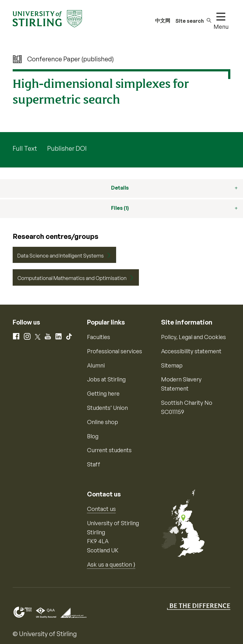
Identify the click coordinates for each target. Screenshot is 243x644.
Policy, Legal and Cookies (193, 337)
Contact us (101, 509)
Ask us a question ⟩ (111, 564)
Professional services (115, 351)
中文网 (163, 21)
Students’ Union (107, 408)
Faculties (99, 337)
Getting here (103, 393)
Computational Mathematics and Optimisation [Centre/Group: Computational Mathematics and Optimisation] (72, 278)
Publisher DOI (67, 148)
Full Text (25, 148)
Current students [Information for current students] (109, 450)
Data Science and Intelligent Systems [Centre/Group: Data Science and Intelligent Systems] (61, 256)
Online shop (103, 422)
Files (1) (120, 208)
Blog (93, 436)
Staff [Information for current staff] (94, 464)
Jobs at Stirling (106, 379)
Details (120, 188)
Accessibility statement (191, 351)
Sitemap (172, 365)
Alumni (96, 365)
